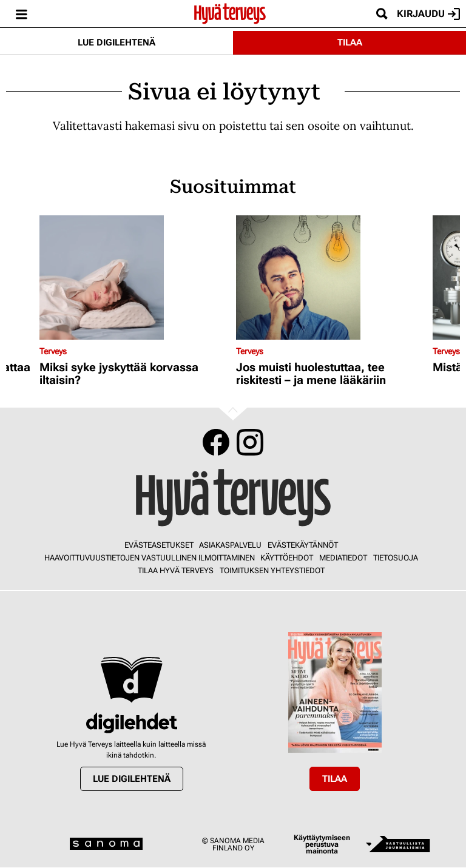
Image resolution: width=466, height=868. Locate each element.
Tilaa (350, 42)
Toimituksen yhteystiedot (272, 570)
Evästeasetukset (159, 545)
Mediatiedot (343, 558)
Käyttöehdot (287, 558)
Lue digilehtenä (116, 42)
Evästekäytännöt (303, 545)
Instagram (250, 442)
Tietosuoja (396, 558)
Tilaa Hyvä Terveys (176, 570)
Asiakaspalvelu (230, 545)
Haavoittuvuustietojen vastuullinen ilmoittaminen (150, 558)
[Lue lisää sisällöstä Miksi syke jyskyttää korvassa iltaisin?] (135, 278)
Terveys (53, 351)
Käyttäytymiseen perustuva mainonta (322, 845)
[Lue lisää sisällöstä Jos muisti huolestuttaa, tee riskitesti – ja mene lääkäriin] (331, 278)
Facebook (216, 442)
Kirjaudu (428, 14)
